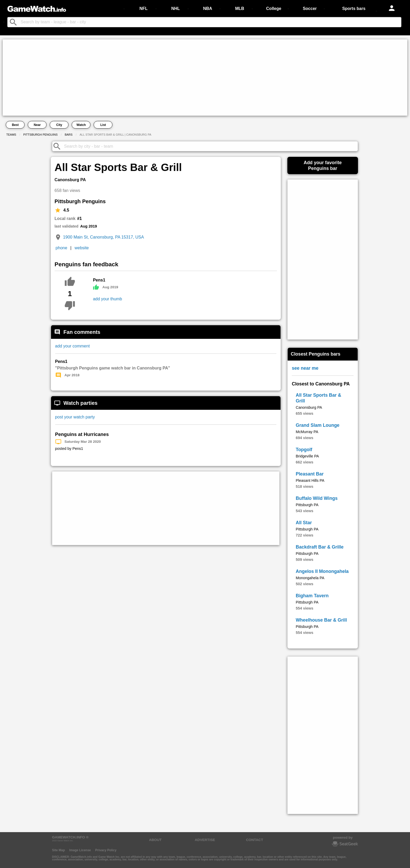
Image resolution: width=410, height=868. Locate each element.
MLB (240, 9)
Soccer (310, 9)
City (59, 125)
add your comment (73, 346)
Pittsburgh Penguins (40, 135)
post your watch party (75, 417)
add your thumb (107, 299)
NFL (143, 9)
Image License (80, 850)
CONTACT (255, 840)
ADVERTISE (205, 840)
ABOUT (155, 840)
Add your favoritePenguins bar (323, 165)
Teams (11, 135)
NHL (176, 9)
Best (15, 125)
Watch (81, 125)
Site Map (58, 850)
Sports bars (354, 9)
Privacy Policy (106, 850)
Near (37, 125)
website (82, 248)
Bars (69, 135)
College (274, 9)
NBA (208, 9)
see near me (305, 368)
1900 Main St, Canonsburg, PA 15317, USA (103, 237)
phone (62, 248)
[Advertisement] (161, 78)
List (103, 125)
